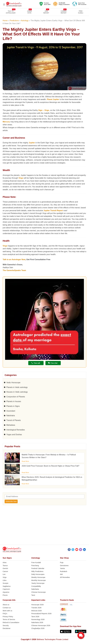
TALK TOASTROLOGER (11, 12)
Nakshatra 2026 (37, 622)
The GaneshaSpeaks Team (14, 270)
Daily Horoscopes (38, 574)
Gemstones (64, 566)
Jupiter (32, 143)
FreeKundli (81, 12)
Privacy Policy (8, 617)
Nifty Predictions (37, 571)
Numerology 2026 (38, 619)
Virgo (21, 178)
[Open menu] (4, 5)
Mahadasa (11, 425)
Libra (5, 580)
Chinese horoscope (38, 592)
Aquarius (6, 592)
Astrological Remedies (16, 430)
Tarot (33, 595)
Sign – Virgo (44, 110)
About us (6, 605)
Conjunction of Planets (16, 397)
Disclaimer (7, 628)
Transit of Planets (14, 420)
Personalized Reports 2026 (41, 614)
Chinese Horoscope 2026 (41, 625)
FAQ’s (5, 614)
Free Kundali (36, 563)
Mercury (6, 122)
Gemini (5, 568)
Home (5, 21)
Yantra (62, 568)
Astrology (25, 21)
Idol (61, 574)
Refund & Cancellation (11, 622)
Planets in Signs (13, 406)
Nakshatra (11, 416)
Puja (62, 563)
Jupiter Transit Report (53, 211)
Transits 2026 (36, 608)
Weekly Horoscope (38, 577)
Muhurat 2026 (36, 611)
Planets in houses (14, 401)
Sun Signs (7, 558)
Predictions (14, 21)
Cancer (5, 571)
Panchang (35, 566)
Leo (4, 574)
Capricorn (6, 589)
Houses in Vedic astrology (17, 392)
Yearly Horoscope (38, 583)
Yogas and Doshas (14, 435)
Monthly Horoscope (38, 580)
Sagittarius (7, 586)
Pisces (5, 595)
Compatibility (36, 586)
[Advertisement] (44, 526)
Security (6, 625)
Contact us (7, 608)
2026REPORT (46, 12)
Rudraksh (64, 571)
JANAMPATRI (29, 12)
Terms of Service (9, 619)
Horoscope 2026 (37, 605)
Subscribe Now (11, 501)
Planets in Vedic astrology (17, 387)
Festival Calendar (38, 568)
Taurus (5, 566)
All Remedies (65, 577)
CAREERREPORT (64, 12)
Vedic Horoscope (13, 383)
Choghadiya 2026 (38, 628)
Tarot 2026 (35, 617)
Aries (5, 563)
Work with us (7, 611)
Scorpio (6, 583)
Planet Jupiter (53, 99)
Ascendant (11, 411)
